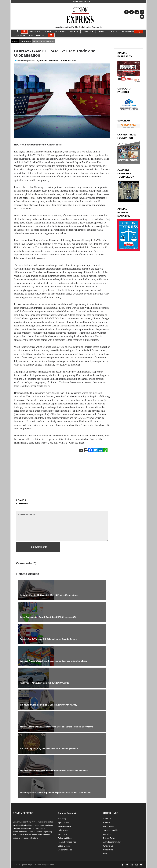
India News (63, 830)
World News (63, 834)
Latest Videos (64, 846)
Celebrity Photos (65, 850)
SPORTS (74, 31)
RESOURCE (35, 31)
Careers (107, 822)
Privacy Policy (109, 838)
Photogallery (38, 35)
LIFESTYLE (88, 31)
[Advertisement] (62, 475)
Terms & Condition (111, 830)
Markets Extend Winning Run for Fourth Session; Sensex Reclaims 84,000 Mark (57, 727)
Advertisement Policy (112, 842)
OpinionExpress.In (25, 60)
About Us (107, 819)
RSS (105, 854)
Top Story (62, 819)
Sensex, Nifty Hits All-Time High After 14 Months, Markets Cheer (49, 595)
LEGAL (101, 31)
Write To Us (108, 846)
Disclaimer (108, 834)
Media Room (109, 826)
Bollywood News (65, 838)
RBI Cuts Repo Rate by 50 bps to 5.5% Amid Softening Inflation (49, 749)
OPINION (113, 31)
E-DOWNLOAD (129, 31)
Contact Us (108, 850)
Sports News (63, 822)
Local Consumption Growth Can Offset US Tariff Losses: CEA (48, 617)
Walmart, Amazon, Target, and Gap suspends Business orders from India (53, 661)
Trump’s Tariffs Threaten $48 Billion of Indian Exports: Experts (49, 639)
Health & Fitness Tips (67, 842)
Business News (65, 826)
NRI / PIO (21, 35)
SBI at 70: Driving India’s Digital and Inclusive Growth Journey (49, 705)
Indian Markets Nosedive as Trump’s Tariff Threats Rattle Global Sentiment (54, 771)
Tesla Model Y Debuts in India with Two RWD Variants (45, 683)
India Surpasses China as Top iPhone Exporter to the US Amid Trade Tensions (56, 793)
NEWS (48, 31)
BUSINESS (60, 31)
